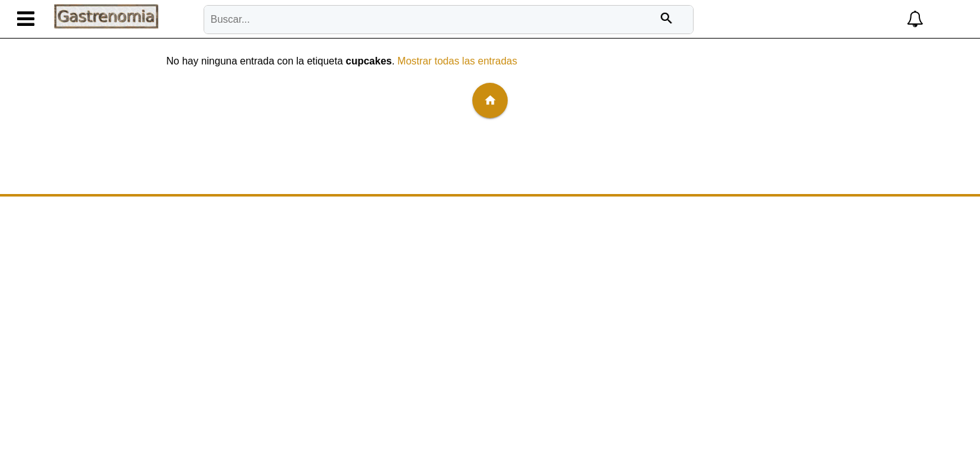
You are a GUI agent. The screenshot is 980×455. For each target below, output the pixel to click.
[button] (832, 19)
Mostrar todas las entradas (457, 61)
